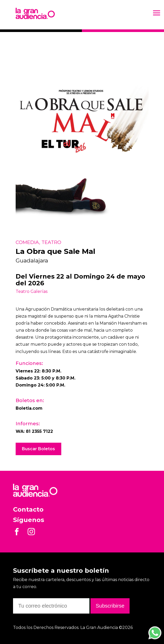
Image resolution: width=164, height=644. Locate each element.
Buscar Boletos (38, 449)
